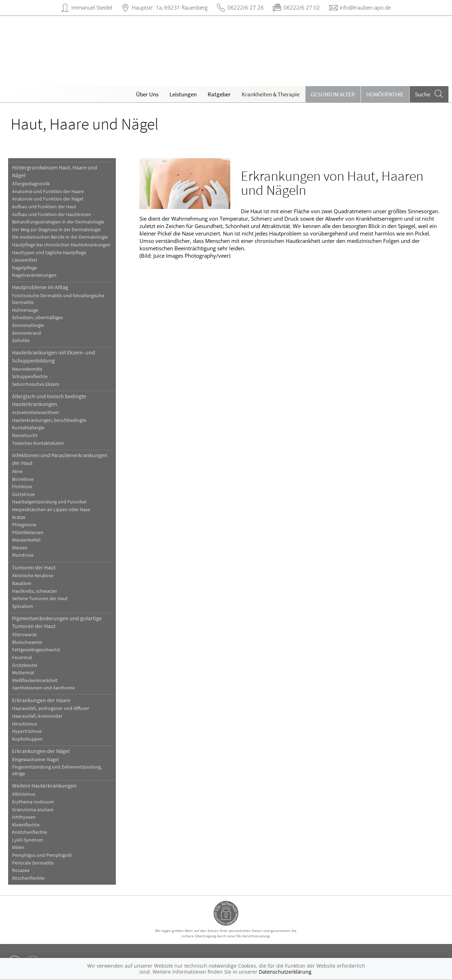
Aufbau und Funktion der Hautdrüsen (52, 214)
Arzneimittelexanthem (35, 413)
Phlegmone (24, 525)
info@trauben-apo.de (365, 7)
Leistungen (183, 94)
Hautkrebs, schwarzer (35, 591)
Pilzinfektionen (28, 533)
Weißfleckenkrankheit (35, 680)
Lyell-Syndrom (28, 840)
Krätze (19, 517)
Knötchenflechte (29, 832)
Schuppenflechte (30, 377)
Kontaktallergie (28, 428)
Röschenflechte (28, 878)
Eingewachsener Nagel (35, 760)
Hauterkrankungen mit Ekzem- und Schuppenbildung (53, 356)
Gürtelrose (23, 494)
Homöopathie (385, 94)
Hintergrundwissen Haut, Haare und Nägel (55, 171)
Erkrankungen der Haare (41, 700)
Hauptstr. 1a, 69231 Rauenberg (170, 7)
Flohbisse (22, 487)
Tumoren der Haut (34, 567)
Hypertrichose (27, 731)
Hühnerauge (25, 310)
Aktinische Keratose (33, 576)
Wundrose (23, 555)
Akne (17, 471)
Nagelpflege (25, 268)
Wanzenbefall (26, 540)
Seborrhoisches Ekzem (36, 384)
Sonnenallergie (28, 325)
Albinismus (24, 794)
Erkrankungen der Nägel (41, 751)
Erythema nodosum (33, 802)
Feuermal (22, 658)
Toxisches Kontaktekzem (38, 443)
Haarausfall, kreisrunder (37, 716)
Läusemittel (25, 260)
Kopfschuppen (27, 739)
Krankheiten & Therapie (270, 94)
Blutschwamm (27, 642)
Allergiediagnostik (31, 184)
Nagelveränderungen (34, 275)
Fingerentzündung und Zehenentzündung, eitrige (57, 770)
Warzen (20, 548)
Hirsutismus (25, 724)
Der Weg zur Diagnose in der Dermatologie (56, 230)
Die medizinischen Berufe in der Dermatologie (60, 237)
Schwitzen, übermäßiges (37, 318)
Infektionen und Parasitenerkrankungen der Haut (60, 459)
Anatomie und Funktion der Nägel (48, 199)
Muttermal (23, 673)
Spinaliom (23, 606)
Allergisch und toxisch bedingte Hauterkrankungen (49, 400)
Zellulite (21, 340)
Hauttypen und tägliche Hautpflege (49, 253)
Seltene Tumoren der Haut (40, 599)
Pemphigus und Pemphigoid (42, 855)
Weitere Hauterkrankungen (44, 785)
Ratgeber (219, 94)
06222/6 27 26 (246, 7)
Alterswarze (24, 635)
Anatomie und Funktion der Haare (48, 192)
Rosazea (21, 870)
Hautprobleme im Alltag (40, 287)
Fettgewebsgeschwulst (36, 650)
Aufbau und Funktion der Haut (44, 207)
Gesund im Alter (333, 94)
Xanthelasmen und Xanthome (43, 688)
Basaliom (22, 583)
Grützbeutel (25, 665)
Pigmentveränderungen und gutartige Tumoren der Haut (57, 622)
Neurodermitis (27, 369)
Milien (18, 847)
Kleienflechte (26, 825)
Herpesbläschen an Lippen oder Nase (51, 510)
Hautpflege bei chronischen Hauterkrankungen (61, 245)
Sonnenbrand (26, 333)
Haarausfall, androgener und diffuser (51, 708)
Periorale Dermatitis (33, 863)
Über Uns (147, 94)
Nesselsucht (25, 435)
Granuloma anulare (33, 810)
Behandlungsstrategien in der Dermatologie (58, 222)
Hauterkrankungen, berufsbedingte (49, 420)
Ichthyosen (24, 817)
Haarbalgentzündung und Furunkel (49, 502)
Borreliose (23, 479)
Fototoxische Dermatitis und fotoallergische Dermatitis (58, 299)
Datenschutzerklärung (285, 972)
